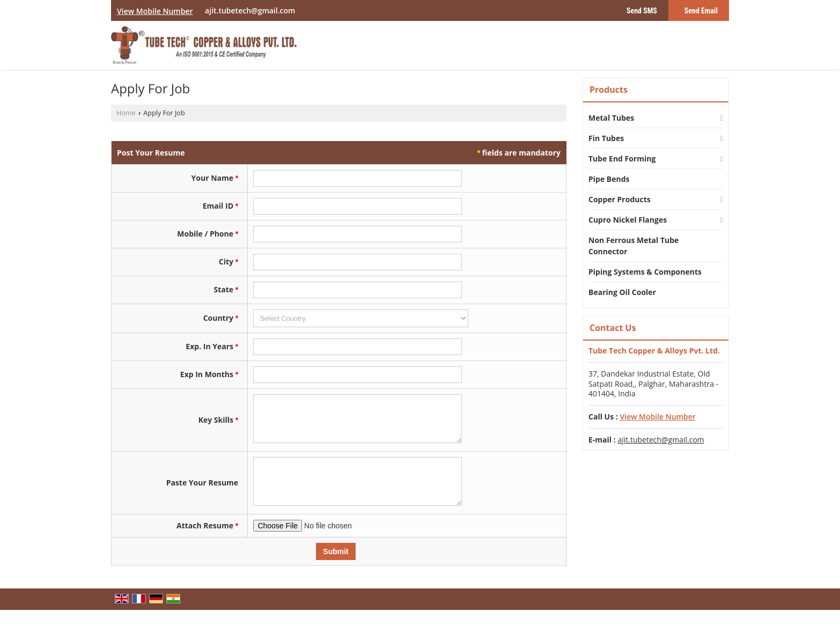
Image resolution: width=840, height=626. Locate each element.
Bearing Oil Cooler (622, 292)
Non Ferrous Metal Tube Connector (633, 246)
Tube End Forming (622, 159)
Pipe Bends (609, 179)
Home (126, 113)
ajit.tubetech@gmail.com (250, 10)
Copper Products (620, 199)
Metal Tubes (611, 118)
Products (609, 90)
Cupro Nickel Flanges (628, 220)
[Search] (722, 48)
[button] (155, 11)
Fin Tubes (606, 138)
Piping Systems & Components (645, 272)
